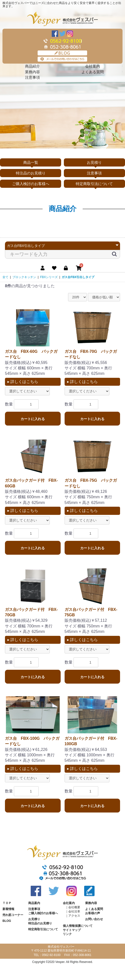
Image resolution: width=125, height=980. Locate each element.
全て (5, 277)
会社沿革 (74, 911)
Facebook (55, 34)
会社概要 (74, 907)
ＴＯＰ (7, 903)
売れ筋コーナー (13, 915)
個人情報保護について (78, 926)
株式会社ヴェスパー (62, 19)
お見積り (94, 162)
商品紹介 (32, 66)
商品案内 (34, 903)
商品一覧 (31, 162)
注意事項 (32, 77)
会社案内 (93, 66)
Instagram (70, 34)
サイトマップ (72, 930)
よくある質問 (93, 72)
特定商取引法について (94, 184)
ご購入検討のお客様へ (31, 184)
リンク (67, 934)
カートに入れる (33, 419)
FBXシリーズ (49, 277)
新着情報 (8, 909)
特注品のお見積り (31, 173)
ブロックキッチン (24, 277)
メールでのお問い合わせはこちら (62, 59)
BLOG (62, 53)
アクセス (74, 916)
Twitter (62, 34)
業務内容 (32, 72)
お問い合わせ (94, 919)
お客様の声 (93, 913)
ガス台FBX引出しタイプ (78, 277)
